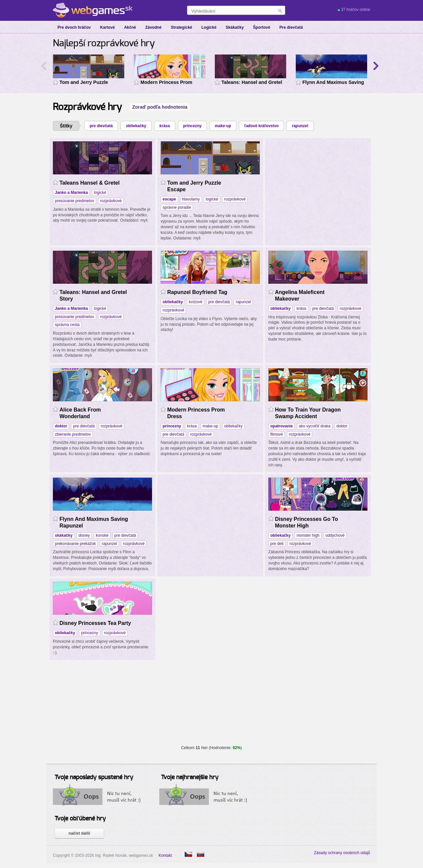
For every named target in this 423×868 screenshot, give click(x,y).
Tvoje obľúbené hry (80, 819)
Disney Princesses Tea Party (95, 623)
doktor (342, 426)
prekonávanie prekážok (75, 544)
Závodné (153, 27)
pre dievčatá (101, 126)
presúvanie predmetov (75, 201)
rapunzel (300, 126)
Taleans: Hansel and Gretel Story (252, 83)
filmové (277, 434)
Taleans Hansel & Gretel (90, 183)
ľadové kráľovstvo (261, 126)
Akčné (130, 27)
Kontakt (165, 855)
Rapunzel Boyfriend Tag (197, 292)
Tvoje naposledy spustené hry (94, 778)
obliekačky (136, 126)
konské (102, 535)
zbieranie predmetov (73, 434)
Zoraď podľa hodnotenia (160, 107)
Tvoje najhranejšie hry (190, 778)
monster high (308, 535)
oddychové (335, 535)
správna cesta (67, 325)
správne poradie (177, 207)
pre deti (277, 544)
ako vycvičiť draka (315, 426)
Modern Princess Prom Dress (166, 83)
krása (165, 126)
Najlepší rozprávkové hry (104, 44)
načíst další (79, 833)
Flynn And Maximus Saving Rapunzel (333, 83)
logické (100, 193)
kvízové (195, 302)
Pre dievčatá (291, 27)
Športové (262, 27)
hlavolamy (191, 199)
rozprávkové (111, 201)
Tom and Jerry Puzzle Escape (84, 83)
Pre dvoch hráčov (74, 27)
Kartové (108, 27)
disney (84, 535)
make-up (223, 126)
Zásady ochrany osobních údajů (342, 853)
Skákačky (235, 27)
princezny (192, 126)
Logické (209, 27)
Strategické (182, 27)
